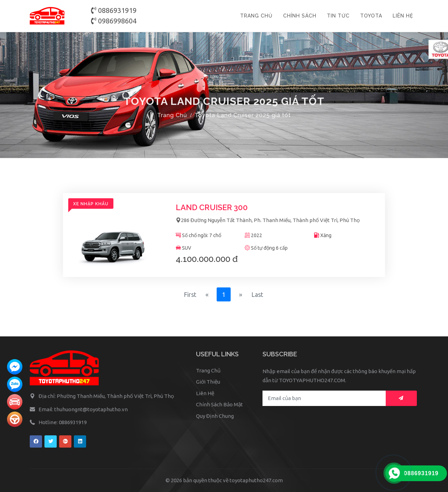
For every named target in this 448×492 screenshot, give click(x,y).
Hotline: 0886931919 (63, 422)
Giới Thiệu (208, 382)
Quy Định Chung (215, 416)
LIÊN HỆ (403, 16)
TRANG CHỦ (256, 16)
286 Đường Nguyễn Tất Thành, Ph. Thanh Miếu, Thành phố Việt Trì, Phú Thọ (268, 220)
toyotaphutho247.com (256, 480)
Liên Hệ (205, 393)
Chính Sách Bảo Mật (219, 404)
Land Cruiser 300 (212, 207)
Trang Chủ (172, 115)
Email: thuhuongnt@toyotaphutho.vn (83, 409)
